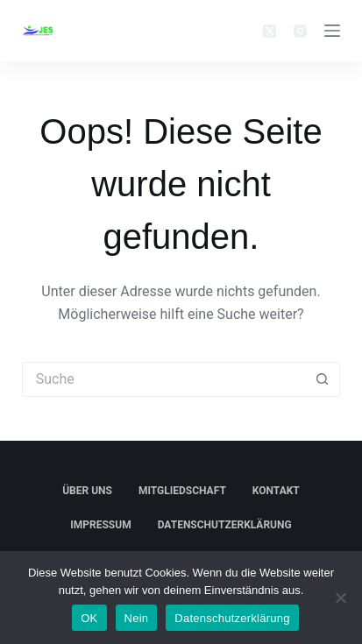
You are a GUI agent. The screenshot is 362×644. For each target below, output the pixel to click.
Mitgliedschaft (182, 491)
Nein (137, 618)
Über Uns (87, 491)
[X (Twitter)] (270, 31)
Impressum (100, 525)
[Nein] (340, 598)
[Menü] (332, 31)
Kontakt (276, 491)
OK (89, 618)
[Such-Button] (323, 379)
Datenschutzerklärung (225, 525)
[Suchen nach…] (163, 379)
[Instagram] (300, 31)
